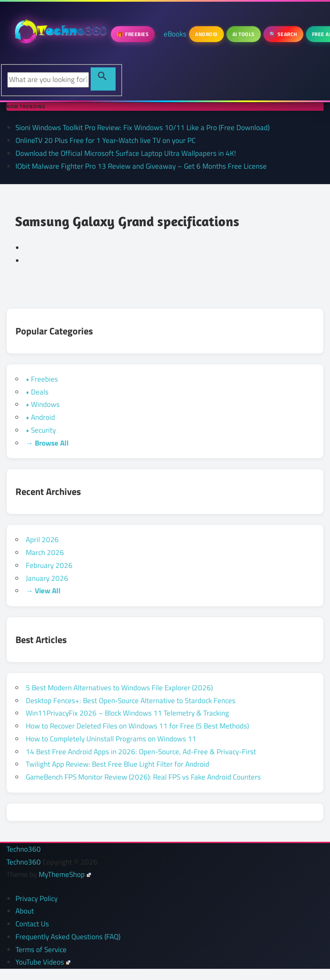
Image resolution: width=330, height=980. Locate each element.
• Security (41, 430)
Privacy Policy (37, 898)
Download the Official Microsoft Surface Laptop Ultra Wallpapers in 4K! (126, 153)
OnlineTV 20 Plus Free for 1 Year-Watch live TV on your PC (105, 140)
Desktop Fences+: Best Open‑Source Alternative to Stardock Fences (131, 701)
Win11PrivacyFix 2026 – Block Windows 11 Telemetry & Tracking (127, 713)
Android (206, 34)
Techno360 (24, 849)
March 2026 (45, 552)
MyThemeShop (65, 874)
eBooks (175, 34)
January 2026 (47, 578)
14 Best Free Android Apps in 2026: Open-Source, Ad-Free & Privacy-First (141, 752)
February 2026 (49, 565)
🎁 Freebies (133, 34)
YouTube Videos (43, 962)
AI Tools (244, 34)
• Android (40, 417)
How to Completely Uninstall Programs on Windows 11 (111, 739)
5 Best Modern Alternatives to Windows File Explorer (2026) (119, 688)
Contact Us (32, 924)
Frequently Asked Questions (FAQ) (68, 937)
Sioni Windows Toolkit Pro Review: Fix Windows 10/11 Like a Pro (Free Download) (142, 127)
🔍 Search (283, 34)
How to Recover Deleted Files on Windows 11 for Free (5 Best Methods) (137, 726)
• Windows (43, 404)
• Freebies (42, 379)
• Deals (37, 392)
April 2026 (42, 540)
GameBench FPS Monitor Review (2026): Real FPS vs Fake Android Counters (143, 777)
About (25, 911)
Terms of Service (41, 950)
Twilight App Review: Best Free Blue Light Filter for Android (118, 764)
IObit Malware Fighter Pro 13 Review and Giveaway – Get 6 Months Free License (141, 166)
